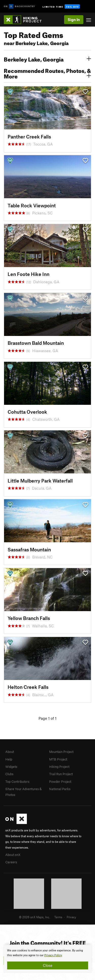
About (10, 752)
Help (9, 759)
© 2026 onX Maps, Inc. (34, 917)
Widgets (11, 767)
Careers (11, 862)
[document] (48, 959)
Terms (58, 917)
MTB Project (58, 759)
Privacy (71, 917)
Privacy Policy (53, 955)
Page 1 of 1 (48, 718)
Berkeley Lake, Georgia (48, 59)
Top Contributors (17, 782)
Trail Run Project (61, 774)
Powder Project (60, 782)
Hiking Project (59, 767)
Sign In (74, 19)
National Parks (60, 789)
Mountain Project (61, 752)
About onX (13, 855)
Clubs (9, 774)
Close (48, 965)
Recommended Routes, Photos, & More (48, 73)
